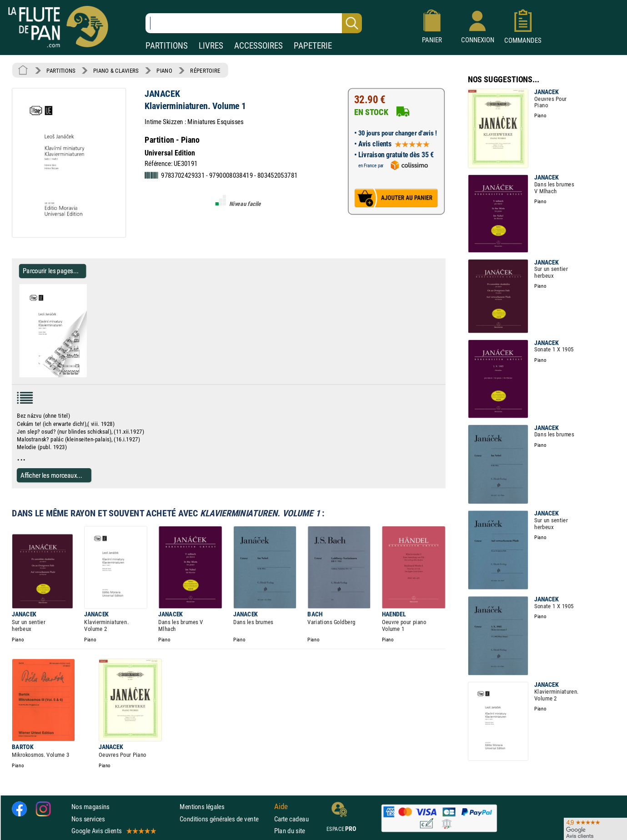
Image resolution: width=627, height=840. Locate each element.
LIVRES (211, 46)
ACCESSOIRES (258, 46)
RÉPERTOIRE (205, 70)
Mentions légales (202, 807)
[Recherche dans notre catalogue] (254, 23)
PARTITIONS (167, 46)
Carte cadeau (291, 819)
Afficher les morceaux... (51, 475)
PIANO (164, 70)
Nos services (88, 819)
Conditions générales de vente (225, 819)
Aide (281, 807)
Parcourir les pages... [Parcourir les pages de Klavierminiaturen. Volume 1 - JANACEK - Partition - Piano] (51, 271)
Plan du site (290, 831)
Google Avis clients (113, 831)
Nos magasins (90, 807)
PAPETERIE (313, 46)
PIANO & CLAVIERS (116, 70)
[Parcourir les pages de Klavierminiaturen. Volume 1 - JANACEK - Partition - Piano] (90, 375)
